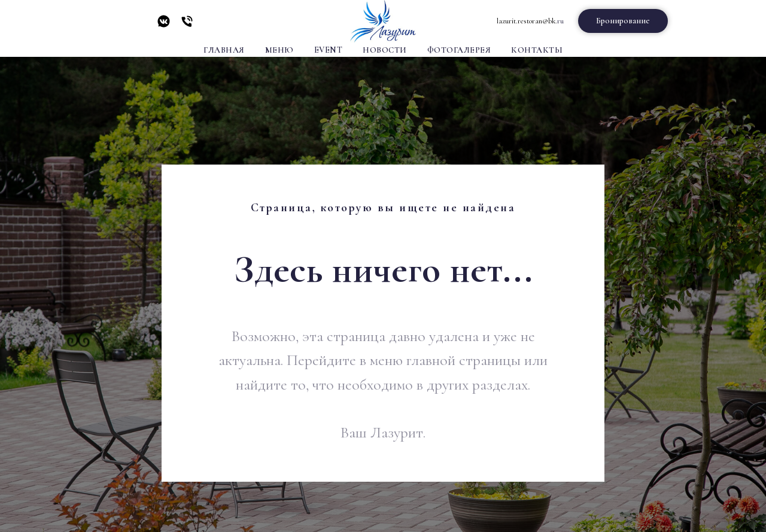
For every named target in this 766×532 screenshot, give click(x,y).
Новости (385, 50)
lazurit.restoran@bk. (527, 21)
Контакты (537, 50)
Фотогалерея (459, 50)
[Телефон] (187, 25)
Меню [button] (279, 50)
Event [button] (329, 50)
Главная (224, 50)
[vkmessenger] (164, 25)
